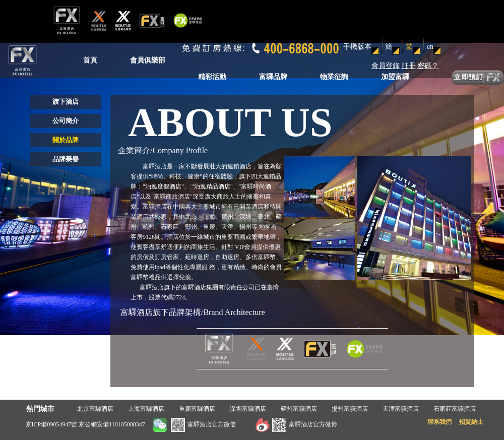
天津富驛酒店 (401, 409)
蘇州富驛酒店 (299, 409)
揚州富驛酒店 (350, 409)
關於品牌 (66, 140)
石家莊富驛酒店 (455, 409)
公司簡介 (66, 121)
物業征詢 (334, 77)
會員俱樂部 (148, 60)
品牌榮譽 (66, 159)
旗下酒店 (66, 102)
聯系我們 (439, 422)
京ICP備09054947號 (52, 424)
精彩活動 (212, 77)
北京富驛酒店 (95, 409)
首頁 (90, 60)
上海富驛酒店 (146, 409)
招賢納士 (471, 422)
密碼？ (428, 66)
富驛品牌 (273, 77)
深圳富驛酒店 (248, 409)
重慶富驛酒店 (197, 409)
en (430, 47)
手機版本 (357, 47)
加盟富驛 (395, 77)
